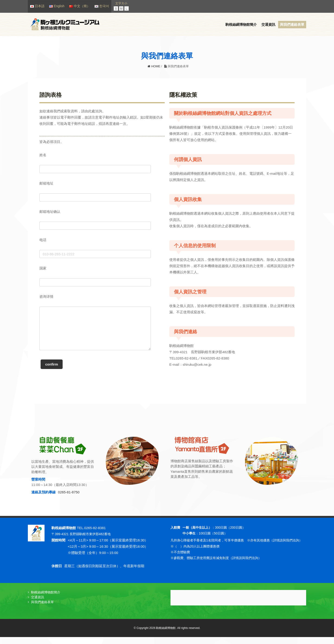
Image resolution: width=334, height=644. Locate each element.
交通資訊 (268, 25)
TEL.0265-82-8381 (92, 535)
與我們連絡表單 (292, 25)
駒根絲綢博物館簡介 (241, 25)
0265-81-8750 (69, 500)
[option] (97, 477)
